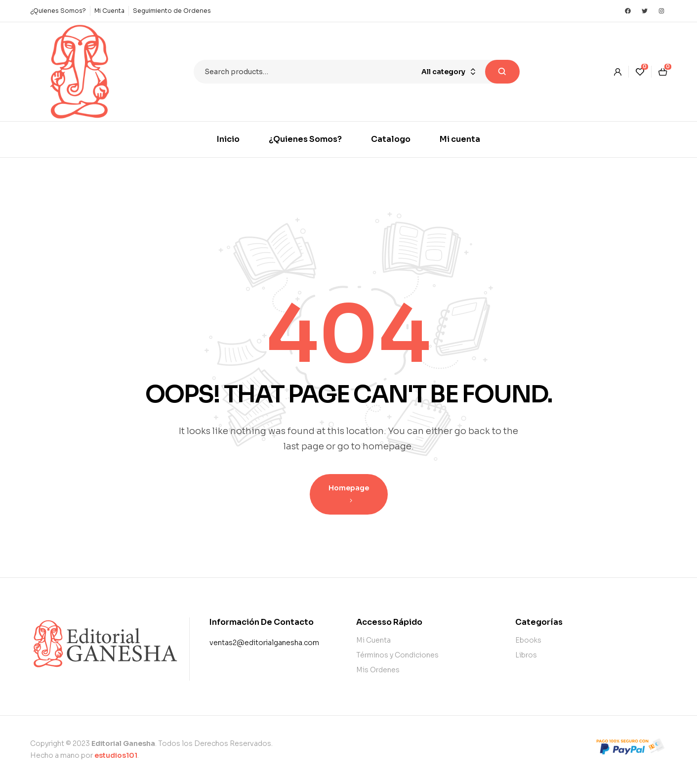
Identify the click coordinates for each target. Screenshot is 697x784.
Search (502, 72)
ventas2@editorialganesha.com (264, 643)
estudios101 (116, 755)
